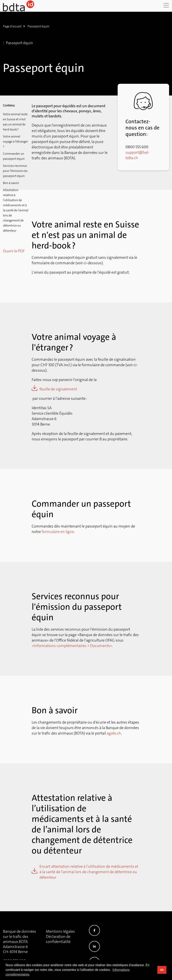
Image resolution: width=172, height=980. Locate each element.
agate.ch (114, 733)
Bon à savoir (11, 183)
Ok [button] (162, 970)
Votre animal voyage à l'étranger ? (15, 141)
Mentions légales (60, 931)
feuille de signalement (58, 389)
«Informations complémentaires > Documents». (72, 646)
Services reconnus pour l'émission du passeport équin (15, 171)
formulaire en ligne (58, 532)
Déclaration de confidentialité (58, 939)
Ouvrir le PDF (14, 251)
